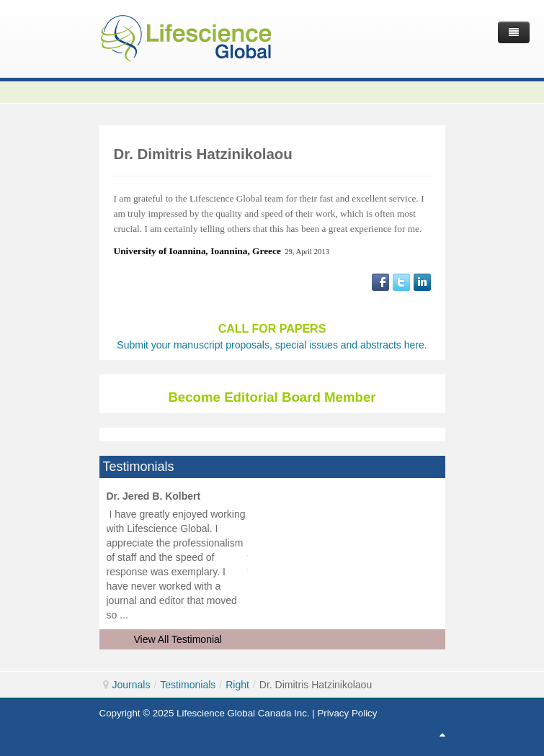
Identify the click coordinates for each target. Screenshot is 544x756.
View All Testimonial (178, 639)
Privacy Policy (347, 713)
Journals (131, 685)
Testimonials (188, 685)
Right (237, 685)
